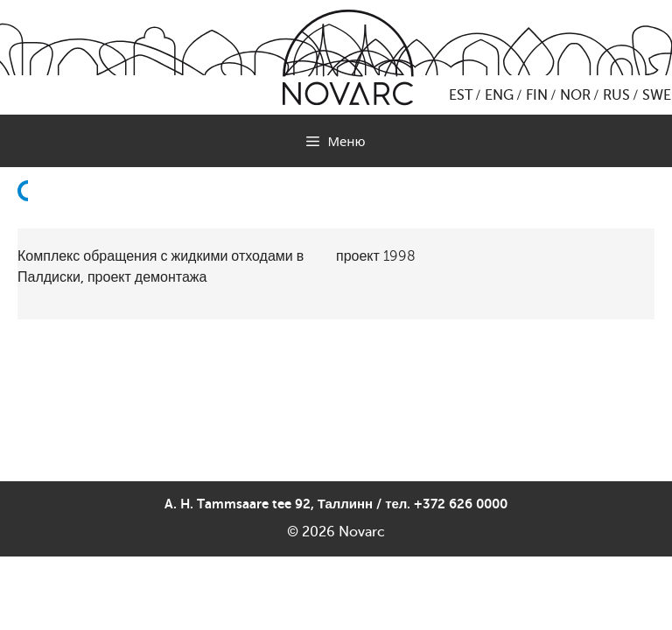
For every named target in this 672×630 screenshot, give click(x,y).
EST (461, 95)
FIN (537, 95)
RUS (616, 95)
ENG (499, 95)
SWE (657, 95)
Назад (28, 233)
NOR (575, 95)
